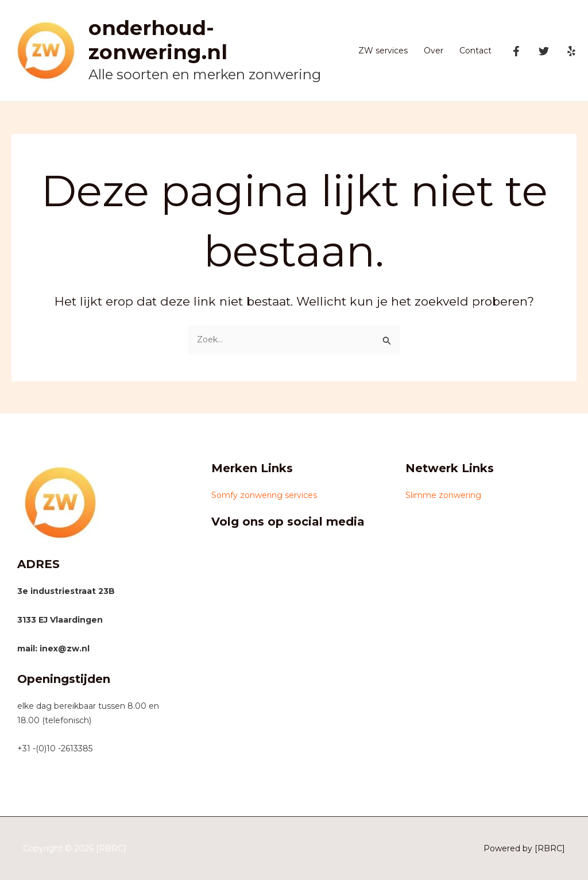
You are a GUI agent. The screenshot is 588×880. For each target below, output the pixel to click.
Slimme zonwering (443, 495)
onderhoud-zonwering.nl (158, 40)
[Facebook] (516, 51)
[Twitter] (544, 51)
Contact (475, 51)
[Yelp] (571, 51)
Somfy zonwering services (264, 495)
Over (434, 51)
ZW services (383, 51)
